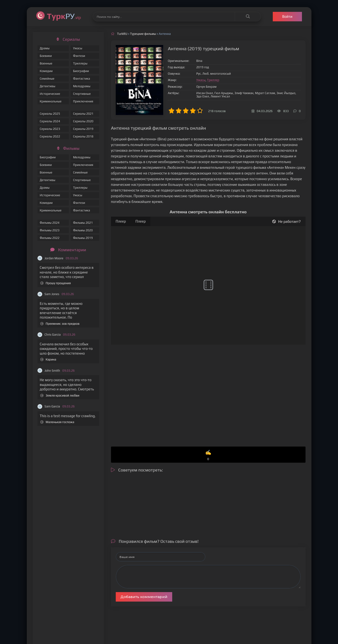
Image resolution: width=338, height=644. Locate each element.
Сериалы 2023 (50, 129)
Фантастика (82, 79)
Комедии (46, 71)
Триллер (213, 80)
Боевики (46, 56)
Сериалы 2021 (83, 114)
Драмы (45, 48)
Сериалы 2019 (83, 129)
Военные (46, 63)
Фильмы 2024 (50, 223)
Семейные (47, 79)
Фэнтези (79, 56)
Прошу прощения (56, 283)
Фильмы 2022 (50, 238)
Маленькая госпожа (57, 422)
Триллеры (80, 63)
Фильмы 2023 (50, 230)
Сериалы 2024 (50, 121)
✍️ (208, 455)
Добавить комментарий (144, 597)
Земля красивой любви (60, 395)
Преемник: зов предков (60, 324)
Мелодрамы (82, 86)
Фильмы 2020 (83, 230)
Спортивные (82, 94)
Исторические (50, 94)
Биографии (81, 71)
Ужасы (78, 48)
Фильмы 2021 (83, 223)
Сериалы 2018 (83, 136)
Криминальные (51, 101)
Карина (48, 359)
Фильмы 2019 (83, 238)
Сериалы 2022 (50, 136)
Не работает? (287, 222)
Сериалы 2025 (50, 114)
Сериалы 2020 (83, 121)
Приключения (83, 101)
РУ (64, 16)
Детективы (48, 86)
